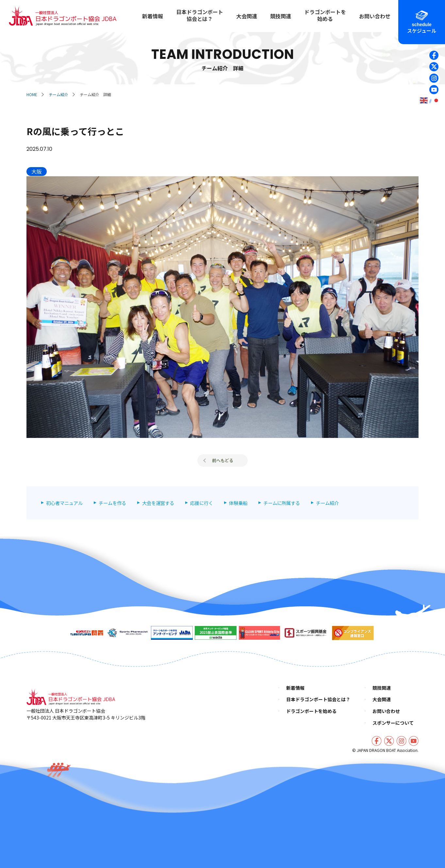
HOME (32, 94)
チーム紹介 (58, 94)
